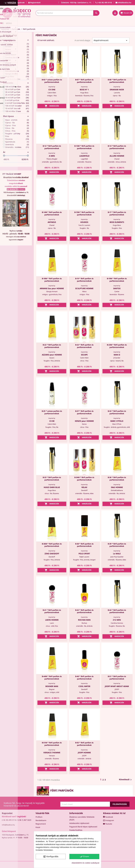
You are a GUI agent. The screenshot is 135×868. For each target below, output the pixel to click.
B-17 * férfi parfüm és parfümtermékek (117, 213)
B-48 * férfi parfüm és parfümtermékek (84, 678)
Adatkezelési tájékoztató (79, 823)
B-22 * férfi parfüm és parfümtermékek (52, 346)
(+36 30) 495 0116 (9, 820)
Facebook (108, 817)
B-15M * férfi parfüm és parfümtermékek (84, 213)
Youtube (108, 824)
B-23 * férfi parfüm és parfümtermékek (84, 346)
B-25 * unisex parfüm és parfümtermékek (52, 412)
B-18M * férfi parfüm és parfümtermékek (52, 280)
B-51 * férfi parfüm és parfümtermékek (117, 678)
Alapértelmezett (111, 40)
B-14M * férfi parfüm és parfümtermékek (52, 213)
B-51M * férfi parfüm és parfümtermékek (52, 744)
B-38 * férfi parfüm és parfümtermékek (84, 545)
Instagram (109, 820)
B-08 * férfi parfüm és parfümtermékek (117, 81)
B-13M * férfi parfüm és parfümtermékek (84, 147)
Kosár (38, 827)
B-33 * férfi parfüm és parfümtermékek (52, 479)
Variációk (52, 106)
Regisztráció (41, 824)
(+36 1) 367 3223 (25, 820)
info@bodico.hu (8, 825)
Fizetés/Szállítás (76, 830)
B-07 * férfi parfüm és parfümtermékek (84, 81)
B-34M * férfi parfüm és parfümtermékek (84, 479)
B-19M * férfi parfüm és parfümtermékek (117, 280)
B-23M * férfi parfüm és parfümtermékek (117, 346)
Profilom (39, 817)
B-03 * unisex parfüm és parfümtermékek (52, 81)
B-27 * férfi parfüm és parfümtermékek (84, 412)
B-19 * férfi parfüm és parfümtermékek (84, 280)
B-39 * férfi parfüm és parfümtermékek (117, 545)
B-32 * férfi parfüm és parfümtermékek (117, 412)
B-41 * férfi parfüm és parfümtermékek (52, 611)
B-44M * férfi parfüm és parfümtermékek (52, 678)
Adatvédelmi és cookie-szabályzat (85, 863)
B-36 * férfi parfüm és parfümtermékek (117, 479)
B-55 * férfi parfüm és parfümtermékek (84, 744)
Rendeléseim (41, 820)
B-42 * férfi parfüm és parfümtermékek (84, 611)
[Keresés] (67, 13)
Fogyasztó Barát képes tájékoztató (83, 827)
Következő (126, 780)
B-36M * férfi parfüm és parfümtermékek (52, 545)
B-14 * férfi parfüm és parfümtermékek (117, 147)
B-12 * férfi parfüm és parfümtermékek (52, 147)
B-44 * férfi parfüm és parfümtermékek (117, 611)
